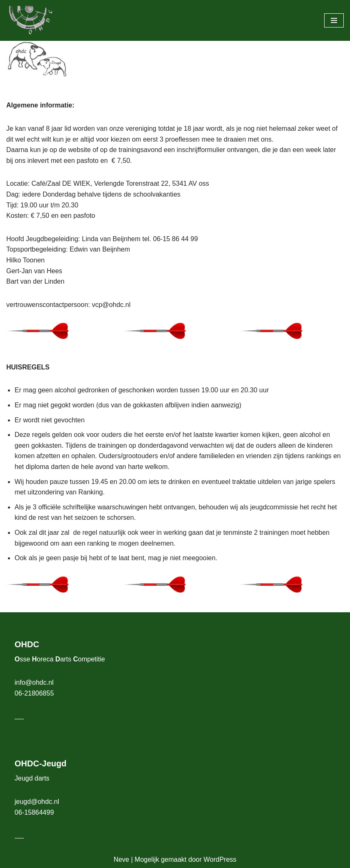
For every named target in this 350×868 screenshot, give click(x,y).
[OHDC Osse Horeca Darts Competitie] (31, 20)
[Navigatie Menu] (334, 20)
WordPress (220, 859)
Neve (121, 859)
